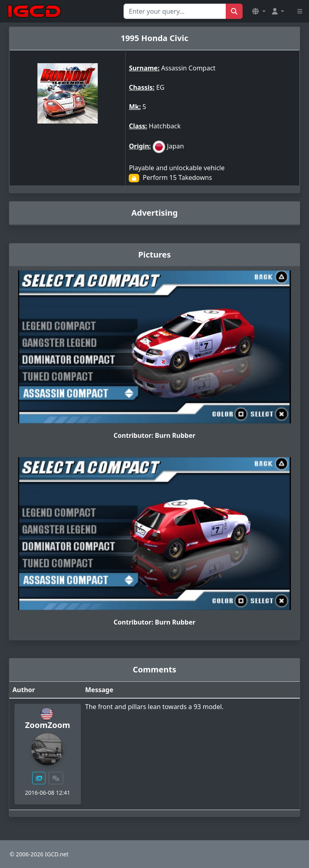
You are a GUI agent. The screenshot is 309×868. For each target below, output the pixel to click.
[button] (259, 11)
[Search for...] (175, 11)
